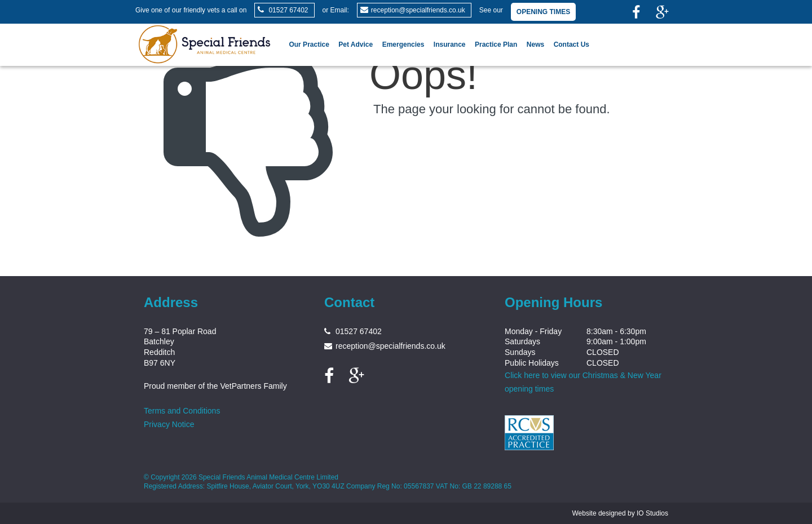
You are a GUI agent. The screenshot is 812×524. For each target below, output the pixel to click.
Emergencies (403, 45)
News (535, 45)
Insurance (450, 45)
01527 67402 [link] (288, 10)
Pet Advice (356, 45)
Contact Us (572, 45)
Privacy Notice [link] (169, 424)
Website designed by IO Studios (620, 513)
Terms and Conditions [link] (182, 411)
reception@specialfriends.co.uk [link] (418, 10)
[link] (636, 14)
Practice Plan (496, 45)
